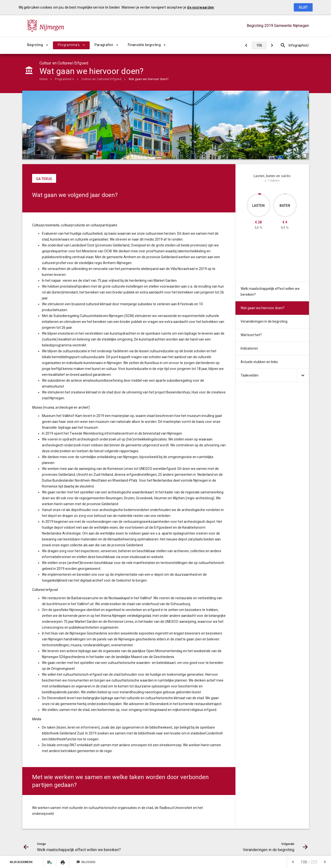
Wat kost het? (251, 335)
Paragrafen (104, 45)
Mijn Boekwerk (22, 862)
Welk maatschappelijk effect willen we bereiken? (270, 292)
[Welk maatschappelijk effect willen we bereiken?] (246, 45)
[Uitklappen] (303, 375)
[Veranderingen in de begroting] (272, 45)
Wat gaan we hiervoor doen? (148, 79)
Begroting (35, 45)
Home (44, 79)
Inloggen (86, 862)
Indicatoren (249, 348)
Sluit (303, 7)
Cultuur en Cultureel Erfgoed (101, 79)
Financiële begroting (144, 45)
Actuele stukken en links (259, 362)
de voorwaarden (200, 7)
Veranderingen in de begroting (264, 321)
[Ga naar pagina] (259, 45)
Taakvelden (250, 375)
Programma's (69, 45)
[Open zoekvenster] (283, 45)
